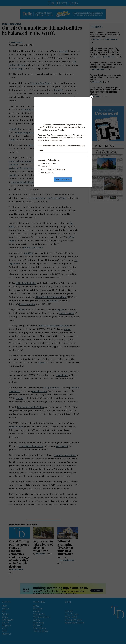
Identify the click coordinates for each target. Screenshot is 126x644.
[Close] (91, 97)
